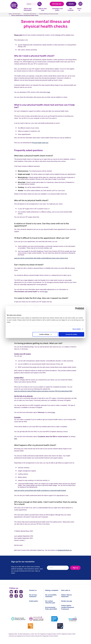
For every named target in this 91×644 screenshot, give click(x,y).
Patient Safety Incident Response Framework (68, 607)
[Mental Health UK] (55, 619)
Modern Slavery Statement (67, 596)
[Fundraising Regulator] (36, 619)
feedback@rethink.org (65, 550)
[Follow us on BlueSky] (11, 592)
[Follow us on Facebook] (16, 592)
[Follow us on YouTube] (21, 596)
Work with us (66, 590)
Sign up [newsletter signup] (75, 568)
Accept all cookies (71, 334)
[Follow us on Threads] (16, 596)
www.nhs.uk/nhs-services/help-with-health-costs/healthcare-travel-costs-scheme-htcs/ (41, 258)
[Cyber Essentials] (61, 626)
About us (79, 9)
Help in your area (43, 9)
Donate (71, 4)
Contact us (33, 590)
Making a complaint (52, 590)
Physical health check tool (40, 143)
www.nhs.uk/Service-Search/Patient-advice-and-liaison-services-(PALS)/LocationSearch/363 (43, 391)
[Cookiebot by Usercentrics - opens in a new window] (76, 309)
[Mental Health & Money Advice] (18, 619)
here (49, 92)
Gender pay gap (67, 601)
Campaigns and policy (57, 9)
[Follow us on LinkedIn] (11, 596)
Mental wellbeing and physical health (49, 14)
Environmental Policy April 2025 (51, 608)
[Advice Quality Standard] (30, 626)
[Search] (32, 4)
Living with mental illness (30, 14)
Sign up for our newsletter (23, 562)
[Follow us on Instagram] (21, 592)
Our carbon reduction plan (50, 602)
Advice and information (28, 9)
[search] (40, 4)
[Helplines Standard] (73, 619)
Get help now (57, 4)
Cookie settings (45, 334)
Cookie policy (34, 601)
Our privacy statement (33, 596)
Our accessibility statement (51, 596)
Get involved (71, 9)
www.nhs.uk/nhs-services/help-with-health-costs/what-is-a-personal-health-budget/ (40, 491)
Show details (77, 329)
